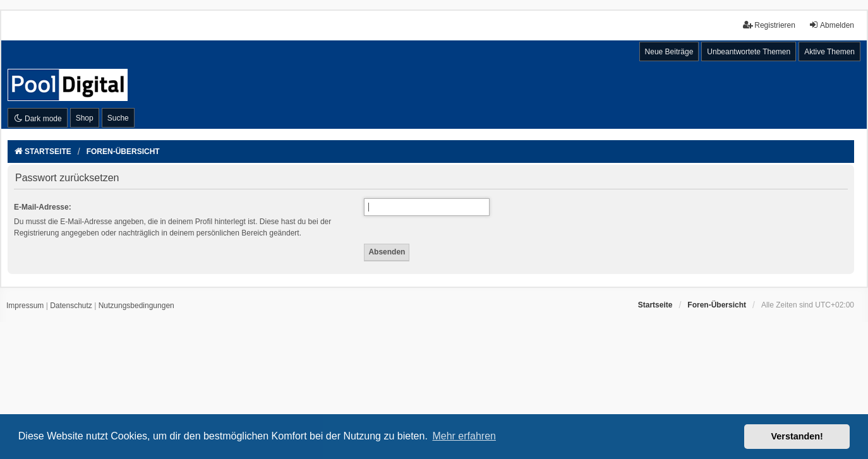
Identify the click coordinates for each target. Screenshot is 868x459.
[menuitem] (25, 306)
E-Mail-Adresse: (43, 207)
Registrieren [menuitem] (769, 25)
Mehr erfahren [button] (464, 436)
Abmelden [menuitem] (831, 25)
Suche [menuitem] (118, 118)
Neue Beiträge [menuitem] (669, 52)
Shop (85, 118)
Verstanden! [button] (797, 436)
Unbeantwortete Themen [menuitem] (749, 52)
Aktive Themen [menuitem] (829, 52)
